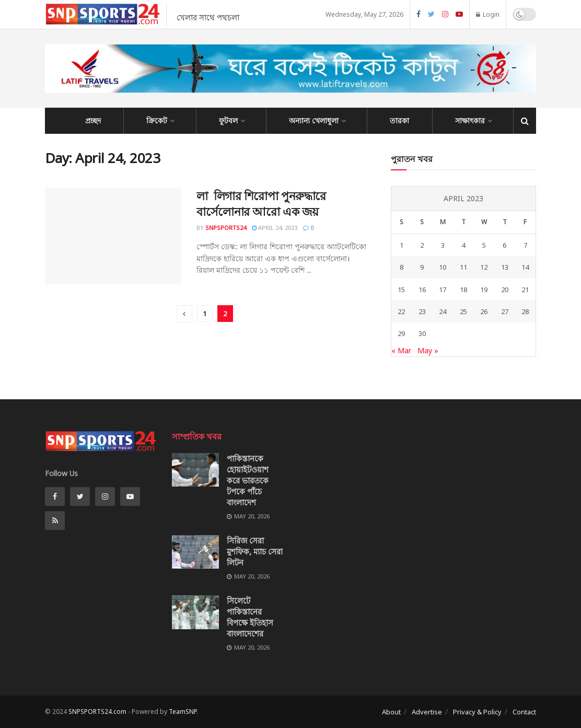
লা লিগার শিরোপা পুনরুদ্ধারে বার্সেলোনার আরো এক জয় (261, 204)
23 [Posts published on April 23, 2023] (422, 311)
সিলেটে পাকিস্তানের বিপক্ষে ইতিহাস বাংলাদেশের (250, 617)
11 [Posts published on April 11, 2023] (463, 267)
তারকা (399, 120)
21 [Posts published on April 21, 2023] (525, 290)
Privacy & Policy (477, 712)
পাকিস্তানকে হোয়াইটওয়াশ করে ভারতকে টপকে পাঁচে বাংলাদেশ (248, 480)
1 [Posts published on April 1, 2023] (402, 245)
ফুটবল (228, 120)
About (391, 712)
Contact (524, 712)
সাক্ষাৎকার (470, 120)
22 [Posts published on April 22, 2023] (401, 311)
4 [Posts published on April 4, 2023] (463, 245)
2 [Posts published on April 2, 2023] (422, 245)
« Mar (401, 350)
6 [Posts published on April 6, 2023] (504, 245)
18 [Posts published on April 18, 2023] (463, 290)
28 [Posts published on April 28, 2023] (525, 311)
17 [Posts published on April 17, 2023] (443, 290)
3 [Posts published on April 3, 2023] (443, 245)
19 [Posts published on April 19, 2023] (484, 290)
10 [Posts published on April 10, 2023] (443, 267)
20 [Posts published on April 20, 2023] (505, 290)
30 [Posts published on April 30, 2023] (422, 333)
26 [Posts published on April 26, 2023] (484, 311)
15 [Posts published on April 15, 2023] (401, 290)
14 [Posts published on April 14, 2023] (525, 267)
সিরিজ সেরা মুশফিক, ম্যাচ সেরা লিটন (255, 551)
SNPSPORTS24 (226, 228)
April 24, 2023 (275, 228)
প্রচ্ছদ (93, 120)
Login (488, 14)
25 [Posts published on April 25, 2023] (463, 311)
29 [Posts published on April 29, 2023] (401, 333)
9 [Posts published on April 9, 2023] (422, 267)
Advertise (427, 712)
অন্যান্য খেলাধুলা (314, 120)
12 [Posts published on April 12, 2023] (484, 267)
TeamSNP (183, 712)
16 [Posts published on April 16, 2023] (422, 290)
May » (428, 350)
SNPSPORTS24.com (97, 712)
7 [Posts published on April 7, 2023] (525, 245)
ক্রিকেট (157, 120)
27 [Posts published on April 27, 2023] (505, 311)
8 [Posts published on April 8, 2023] (402, 267)
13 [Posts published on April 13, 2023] (505, 267)
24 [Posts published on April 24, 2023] (443, 311)
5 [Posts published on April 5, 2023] (484, 245)
